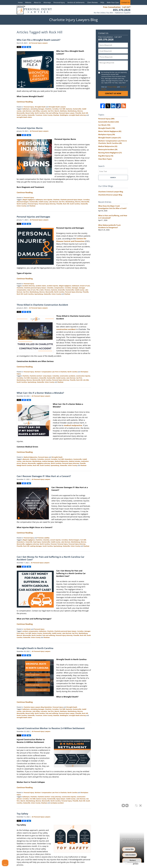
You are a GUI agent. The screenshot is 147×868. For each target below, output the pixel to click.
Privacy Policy (112, 87)
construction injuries (83, 376)
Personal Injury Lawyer (67, 113)
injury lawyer (61, 799)
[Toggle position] (136, 805)
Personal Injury (59, 2)
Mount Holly (30, 113)
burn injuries (48, 200)
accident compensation (30, 631)
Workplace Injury (107, 134)
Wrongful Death (40, 107)
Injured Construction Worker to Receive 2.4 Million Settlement (51, 728)
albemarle (26, 459)
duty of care (31, 290)
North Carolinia (56, 463)
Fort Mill (62, 109)
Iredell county (43, 202)
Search (113, 177)
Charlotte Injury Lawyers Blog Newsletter (38, 707)
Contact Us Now (113, 93)
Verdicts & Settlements (76, 2)
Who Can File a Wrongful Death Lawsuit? (39, 40)
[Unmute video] (112, 805)
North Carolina (40, 113)
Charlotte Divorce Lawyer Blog (110, 195)
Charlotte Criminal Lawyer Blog (111, 192)
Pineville (78, 113)
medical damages (48, 461)
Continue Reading (25, 102)
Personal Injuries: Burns (30, 128)
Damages (75, 288)
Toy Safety (22, 814)
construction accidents (67, 376)
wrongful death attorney (78, 115)
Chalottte (33, 459)
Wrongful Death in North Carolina (35, 648)
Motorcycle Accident (108, 149)
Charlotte (48, 109)
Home (20, 2)
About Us (37, 2)
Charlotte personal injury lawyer (71, 200)
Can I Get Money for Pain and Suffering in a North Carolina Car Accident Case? (51, 558)
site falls (86, 380)
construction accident (66, 329)
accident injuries (52, 286)
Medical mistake (75, 461)
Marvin (57, 111)
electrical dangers (23, 202)
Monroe (80, 111)
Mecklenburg (72, 111)
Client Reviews (92, 2)
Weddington (64, 115)
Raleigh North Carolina (24, 465)
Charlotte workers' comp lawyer (41, 376)
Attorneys (47, 2)
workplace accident (57, 803)
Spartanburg (39, 294)
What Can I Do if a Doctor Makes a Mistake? (40, 393)
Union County (48, 115)
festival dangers (74, 540)
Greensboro (34, 378)
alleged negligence (29, 200)
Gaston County (37, 633)
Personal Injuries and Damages (33, 217)
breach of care (85, 286)
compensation (59, 288)
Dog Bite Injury (106, 156)
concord (47, 459)
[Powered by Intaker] (130, 864)
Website (28, 2)
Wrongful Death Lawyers (57, 107)
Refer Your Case (113, 2)
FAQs (102, 2)
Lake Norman (27, 111)
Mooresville (21, 113)
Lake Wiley (36, 111)
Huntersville (77, 109)
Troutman (39, 115)
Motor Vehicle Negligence (110, 131)
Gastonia (69, 109)
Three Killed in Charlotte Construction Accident (42, 305)
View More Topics (105, 159)
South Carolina (22, 115)
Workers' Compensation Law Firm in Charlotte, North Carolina (56, 372)
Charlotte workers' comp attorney (49, 797)
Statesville (31, 115)
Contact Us (125, 2)
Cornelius (55, 109)
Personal (54, 544)
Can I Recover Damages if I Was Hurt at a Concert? (44, 476)
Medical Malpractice (30, 457)
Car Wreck (27, 629)
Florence (47, 290)
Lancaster (44, 111)
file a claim (40, 290)
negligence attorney (43, 463)
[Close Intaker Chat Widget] (140, 805)
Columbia (50, 288)
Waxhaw (56, 115)
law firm (51, 111)
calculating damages (37, 109)
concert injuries (55, 540)
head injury (37, 542)
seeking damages (36, 546)
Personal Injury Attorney (47, 204)
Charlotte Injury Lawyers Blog (34, 10)
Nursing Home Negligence (110, 153)
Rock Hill (85, 113)
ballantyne (26, 109)
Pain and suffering (52, 113)
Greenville (61, 290)
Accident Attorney (29, 286)
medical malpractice (73, 425)
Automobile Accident (109, 122)
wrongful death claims (24, 117)
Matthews (63, 111)
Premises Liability (43, 538)
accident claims (41, 286)
